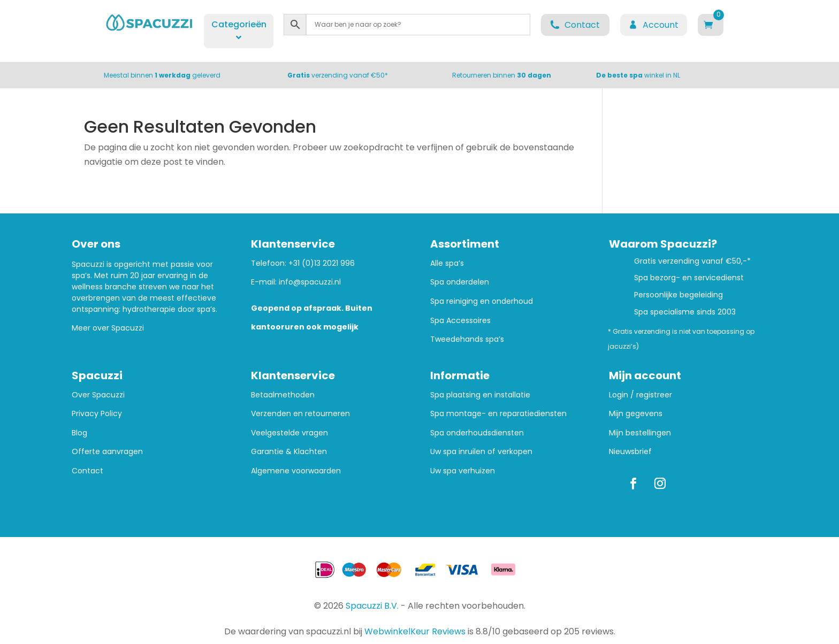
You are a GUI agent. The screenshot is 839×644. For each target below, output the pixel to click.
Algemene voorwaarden (296, 471)
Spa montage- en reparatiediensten (498, 414)
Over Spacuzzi (98, 395)
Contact (87, 471)
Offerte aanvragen (107, 452)
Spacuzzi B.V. (372, 606)
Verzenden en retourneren (300, 414)
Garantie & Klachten (289, 452)
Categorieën (239, 30)
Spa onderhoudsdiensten (477, 433)
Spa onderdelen (460, 282)
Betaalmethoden (283, 395)
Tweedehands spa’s (467, 339)
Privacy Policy (97, 414)
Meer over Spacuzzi (108, 328)
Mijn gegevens (636, 414)
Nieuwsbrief (630, 452)
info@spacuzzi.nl (310, 282)
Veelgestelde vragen (289, 433)
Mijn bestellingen (640, 433)
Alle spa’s (447, 263)
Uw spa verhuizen (463, 471)
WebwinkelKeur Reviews (415, 631)
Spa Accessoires (460, 321)
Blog (79, 433)
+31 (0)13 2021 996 (322, 263)
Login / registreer (640, 395)
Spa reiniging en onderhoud (482, 301)
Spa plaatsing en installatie (480, 395)
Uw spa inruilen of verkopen (481, 452)
